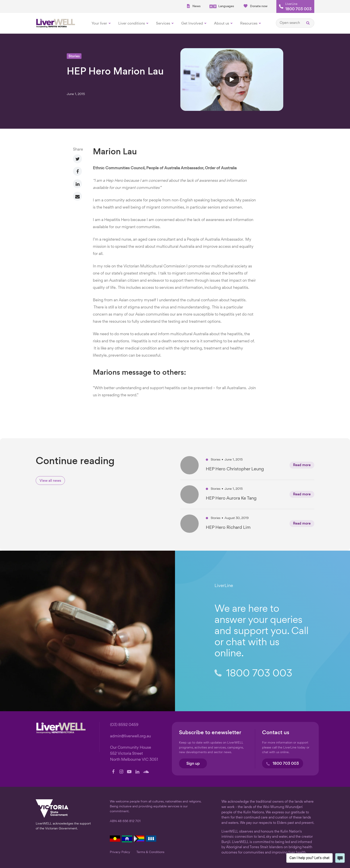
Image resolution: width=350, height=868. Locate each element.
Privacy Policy (120, 852)
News (193, 6)
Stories (74, 57)
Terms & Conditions (150, 852)
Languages (222, 6)
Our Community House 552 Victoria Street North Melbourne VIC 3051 (134, 754)
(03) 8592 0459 (124, 725)
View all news (50, 481)
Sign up (193, 764)
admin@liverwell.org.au (130, 736)
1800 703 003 (298, 9)
